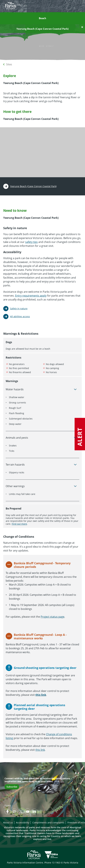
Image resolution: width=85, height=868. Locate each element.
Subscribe (12, 787)
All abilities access (20, 316)
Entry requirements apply (31, 296)
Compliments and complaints (48, 823)
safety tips (31, 242)
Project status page (52, 617)
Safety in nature (19, 308)
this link (40, 750)
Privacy (8, 805)
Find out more (19, 524)
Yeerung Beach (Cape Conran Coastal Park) (33, 186)
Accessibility (23, 823)
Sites (9, 64)
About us (8, 823)
